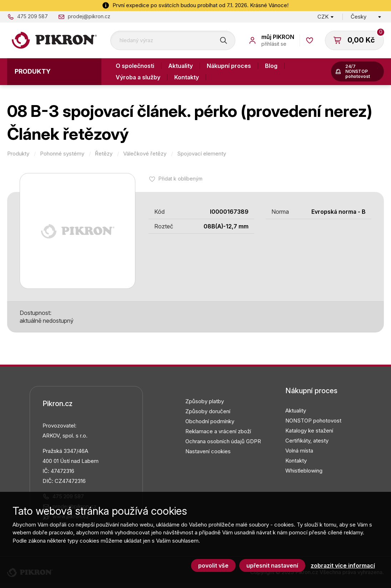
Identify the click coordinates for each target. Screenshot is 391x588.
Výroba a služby (138, 77)
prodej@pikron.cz (89, 16)
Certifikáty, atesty (307, 441)
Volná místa (299, 451)
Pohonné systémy (62, 154)
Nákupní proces (229, 66)
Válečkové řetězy (145, 154)
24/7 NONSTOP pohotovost (358, 71)
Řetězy (104, 154)
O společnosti (135, 66)
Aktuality (181, 66)
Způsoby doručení (208, 411)
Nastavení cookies (208, 451)
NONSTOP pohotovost (313, 421)
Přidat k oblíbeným (181, 179)
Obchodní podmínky (210, 421)
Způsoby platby (205, 401)
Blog (271, 66)
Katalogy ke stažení (309, 431)
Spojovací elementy (202, 154)
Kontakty (187, 77)
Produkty (33, 71)
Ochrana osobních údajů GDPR (223, 441)
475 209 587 (32, 16)
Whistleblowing (304, 471)
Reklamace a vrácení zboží (218, 431)
